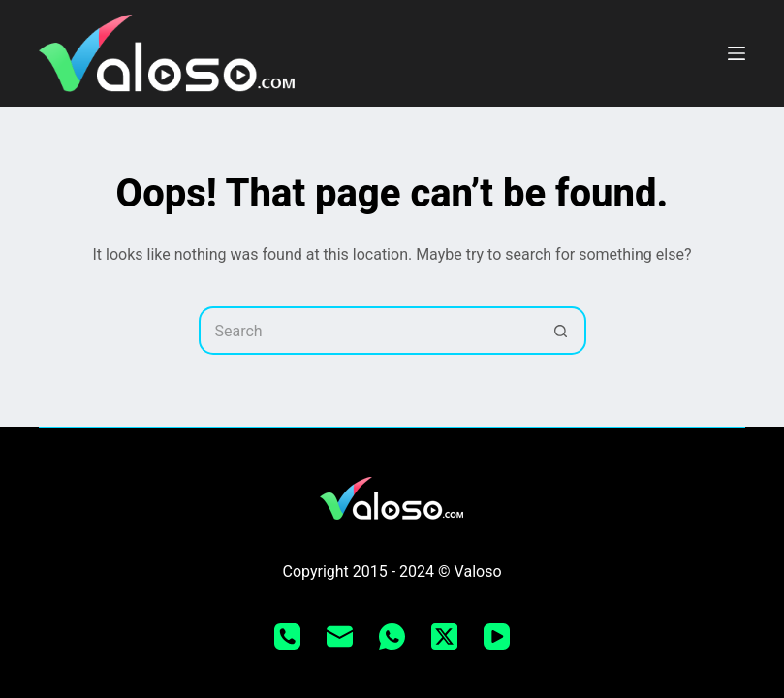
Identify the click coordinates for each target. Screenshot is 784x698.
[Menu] (737, 53)
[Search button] (562, 331)
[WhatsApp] (392, 636)
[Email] (340, 636)
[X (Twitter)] (444, 636)
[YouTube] (497, 636)
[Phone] (287, 636)
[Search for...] (368, 331)
